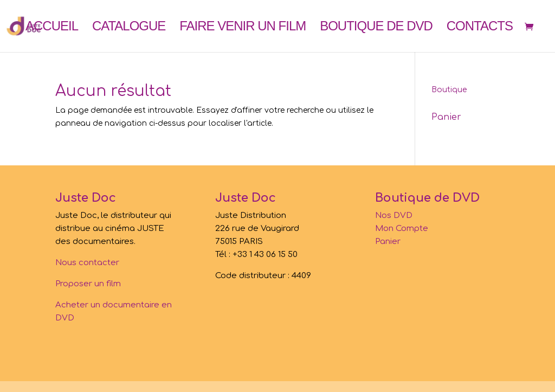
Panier (388, 242)
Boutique (449, 90)
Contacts (480, 28)
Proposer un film (88, 284)
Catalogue (129, 28)
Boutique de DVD (376, 28)
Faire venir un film (243, 28)
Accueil (52, 28)
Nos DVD (394, 216)
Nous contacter (87, 263)
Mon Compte (402, 229)
